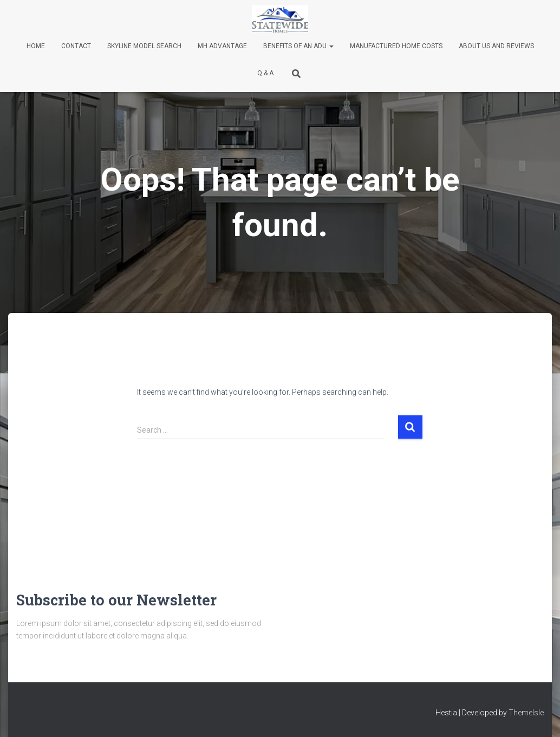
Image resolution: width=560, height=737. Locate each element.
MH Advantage (222, 46)
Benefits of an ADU (298, 46)
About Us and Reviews (496, 46)
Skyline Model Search (144, 46)
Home (36, 46)
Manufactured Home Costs (396, 46)
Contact (76, 46)
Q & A (265, 73)
